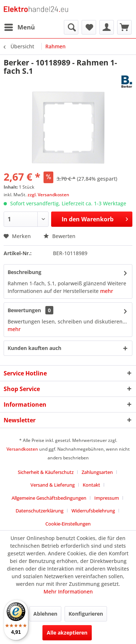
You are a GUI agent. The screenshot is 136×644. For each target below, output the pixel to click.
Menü (20, 26)
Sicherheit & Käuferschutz (46, 472)
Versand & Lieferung (53, 485)
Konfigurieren (86, 614)
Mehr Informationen (68, 591)
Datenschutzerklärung (40, 511)
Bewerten (59, 236)
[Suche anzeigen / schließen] (71, 27)
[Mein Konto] (107, 27)
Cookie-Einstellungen (68, 524)
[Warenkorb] (124, 27)
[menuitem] (19, 27)
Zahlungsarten (97, 472)
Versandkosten (22, 449)
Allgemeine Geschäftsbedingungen (49, 498)
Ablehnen (45, 614)
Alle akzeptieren (67, 633)
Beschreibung (24, 272)
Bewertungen (24, 310)
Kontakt (91, 485)
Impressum (107, 498)
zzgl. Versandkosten (48, 195)
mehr (107, 291)
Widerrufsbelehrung (93, 511)
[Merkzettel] (89, 27)
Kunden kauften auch (34, 348)
